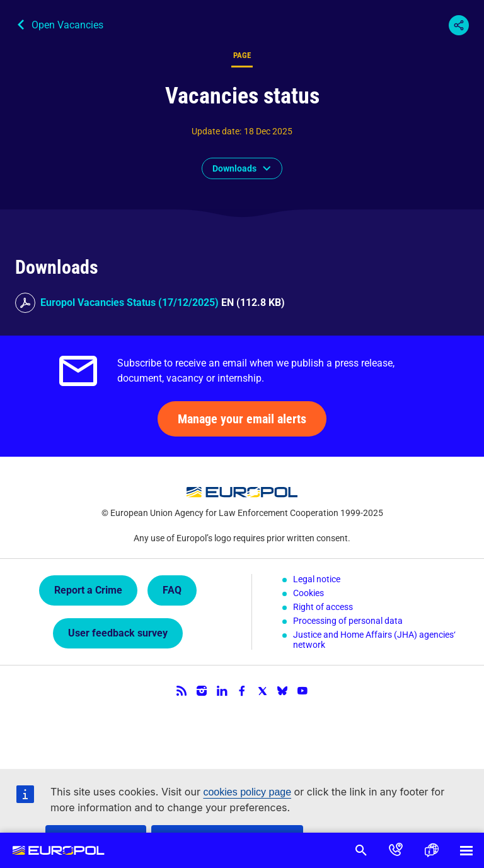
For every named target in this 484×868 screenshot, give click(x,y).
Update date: (216, 131)
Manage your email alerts (242, 419)
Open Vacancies (67, 25)
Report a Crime (88, 590)
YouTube (302, 691)
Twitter (262, 691)
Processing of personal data (348, 621)
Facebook (242, 691)
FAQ (172, 590)
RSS (181, 691)
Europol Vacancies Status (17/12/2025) (130, 302)
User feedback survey (118, 633)
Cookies (308, 593)
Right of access (323, 607)
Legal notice (317, 579)
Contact (396, 850)
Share (459, 25)
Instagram (202, 691)
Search (360, 850)
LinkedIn (222, 691)
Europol (59, 850)
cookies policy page (247, 792)
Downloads (234, 168)
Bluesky (282, 691)
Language (431, 850)
